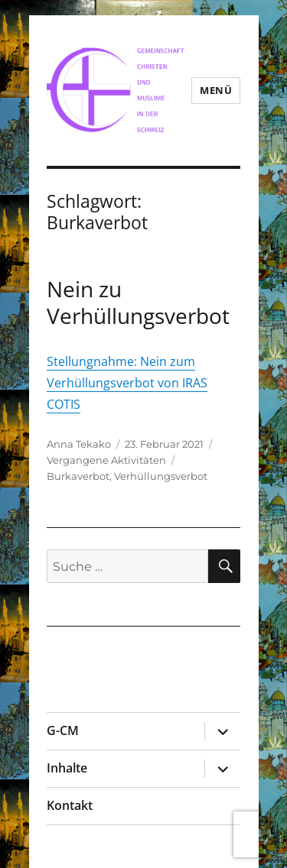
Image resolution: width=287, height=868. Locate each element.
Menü (216, 90)
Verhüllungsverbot (161, 476)
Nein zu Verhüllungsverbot (138, 302)
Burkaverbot (78, 476)
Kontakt (70, 805)
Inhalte (67, 768)
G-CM (63, 730)
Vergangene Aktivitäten (106, 460)
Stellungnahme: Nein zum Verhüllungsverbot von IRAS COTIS (127, 383)
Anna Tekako (79, 444)
